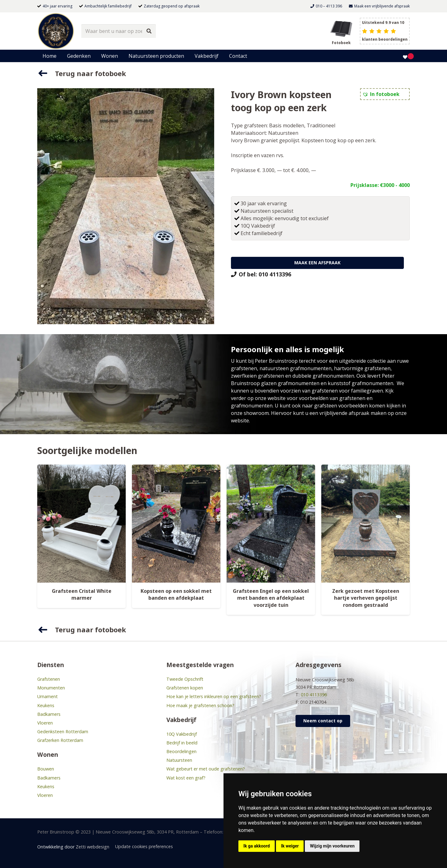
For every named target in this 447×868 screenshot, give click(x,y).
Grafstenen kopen (185, 688)
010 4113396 (314, 695)
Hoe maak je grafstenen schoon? (200, 705)
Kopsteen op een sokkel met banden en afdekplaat (176, 594)
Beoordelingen (181, 751)
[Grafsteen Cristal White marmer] (81, 524)
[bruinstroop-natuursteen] (56, 31)
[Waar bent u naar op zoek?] (119, 31)
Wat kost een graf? (186, 778)
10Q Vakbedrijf (182, 734)
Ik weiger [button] (290, 846)
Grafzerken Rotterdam (60, 740)
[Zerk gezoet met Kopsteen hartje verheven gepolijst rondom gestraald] (366, 524)
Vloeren (45, 723)
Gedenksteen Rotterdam (63, 732)
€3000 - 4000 (395, 185)
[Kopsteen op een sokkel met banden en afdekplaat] (176, 524)
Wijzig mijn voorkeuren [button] (332, 846)
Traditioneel (321, 125)
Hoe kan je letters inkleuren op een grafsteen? (214, 696)
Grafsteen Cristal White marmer (82, 594)
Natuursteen (283, 133)
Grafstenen (49, 679)
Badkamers (49, 714)
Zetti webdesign (93, 847)
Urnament (47, 696)
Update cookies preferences (144, 846)
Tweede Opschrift (185, 679)
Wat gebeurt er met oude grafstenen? (206, 769)
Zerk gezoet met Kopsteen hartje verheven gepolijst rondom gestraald (366, 598)
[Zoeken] (149, 31)
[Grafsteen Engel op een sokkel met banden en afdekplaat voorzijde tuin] (271, 524)
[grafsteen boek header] (341, 28)
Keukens (46, 705)
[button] (381, 94)
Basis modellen (287, 125)
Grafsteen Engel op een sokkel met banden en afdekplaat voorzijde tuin (271, 598)
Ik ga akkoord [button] (257, 846)
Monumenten (51, 688)
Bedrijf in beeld (182, 743)
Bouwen (46, 769)
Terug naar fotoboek (90, 73)
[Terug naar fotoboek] (46, 73)
